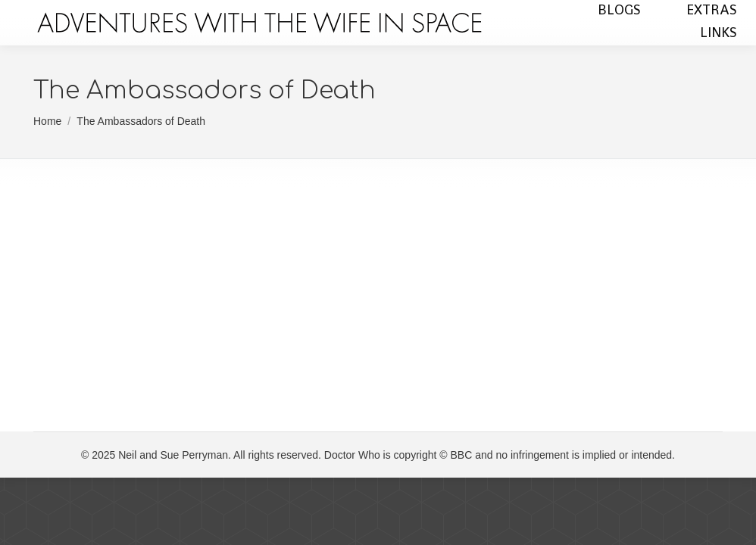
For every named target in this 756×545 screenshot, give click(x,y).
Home (47, 121)
